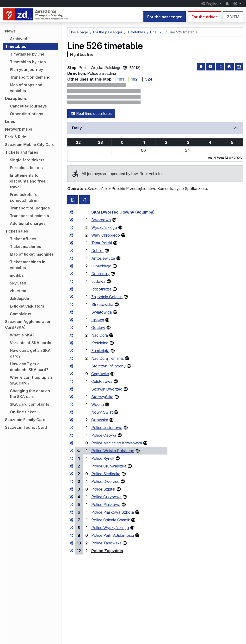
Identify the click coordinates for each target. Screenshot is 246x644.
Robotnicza (101, 289)
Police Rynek (103, 458)
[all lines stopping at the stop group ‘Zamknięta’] (71, 351)
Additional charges (28, 223)
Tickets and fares (22, 152)
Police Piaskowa (106, 505)
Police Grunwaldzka (109, 466)
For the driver (204, 17)
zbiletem (18, 291)
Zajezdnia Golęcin (107, 297)
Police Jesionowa (107, 428)
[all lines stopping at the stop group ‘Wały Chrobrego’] (71, 235)
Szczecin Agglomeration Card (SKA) (28, 324)
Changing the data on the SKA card (30, 394)
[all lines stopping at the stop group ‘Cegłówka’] (71, 374)
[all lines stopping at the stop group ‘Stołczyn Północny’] (71, 366)
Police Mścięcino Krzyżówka (117, 443)
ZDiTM (233, 17)
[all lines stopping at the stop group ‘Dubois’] (71, 251)
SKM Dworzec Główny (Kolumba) (123, 212)
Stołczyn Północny (108, 366)
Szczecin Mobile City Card (30, 145)
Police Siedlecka (106, 474)
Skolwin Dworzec (107, 389)
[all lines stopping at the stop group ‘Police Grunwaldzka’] (71, 466)
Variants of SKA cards (31, 343)
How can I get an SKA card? (30, 353)
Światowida (101, 312)
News (10, 31)
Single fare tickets (27, 160)
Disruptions (16, 98)
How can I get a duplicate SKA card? (29, 367)
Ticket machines (25, 246)
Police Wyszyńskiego (110, 528)
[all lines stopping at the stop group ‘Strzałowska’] (71, 304)
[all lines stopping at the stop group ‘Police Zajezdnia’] (71, 551)
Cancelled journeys (28, 106)
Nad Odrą (100, 335)
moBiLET (18, 275)
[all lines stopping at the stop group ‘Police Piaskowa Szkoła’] (71, 512)
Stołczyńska (102, 397)
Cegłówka (100, 374)
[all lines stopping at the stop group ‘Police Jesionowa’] (71, 428)
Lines (10, 121)
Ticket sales (17, 231)
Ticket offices (23, 239)
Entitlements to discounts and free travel (28, 181)
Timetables (16, 46)
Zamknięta (100, 351)
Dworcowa (101, 220)
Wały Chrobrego (106, 235)
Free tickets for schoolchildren (25, 197)
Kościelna (100, 343)
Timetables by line (27, 54)
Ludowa (98, 281)
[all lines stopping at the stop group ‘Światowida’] (71, 312)
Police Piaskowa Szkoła (113, 512)
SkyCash (18, 283)
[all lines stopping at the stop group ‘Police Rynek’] (71, 458)
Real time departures (91, 114)
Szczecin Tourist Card (26, 427)
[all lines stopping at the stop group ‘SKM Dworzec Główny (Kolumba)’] (71, 212)
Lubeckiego (101, 266)
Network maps (19, 129)
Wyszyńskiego (104, 227)
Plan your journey (26, 69)
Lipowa (98, 320)
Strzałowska (102, 304)
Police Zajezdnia (107, 551)
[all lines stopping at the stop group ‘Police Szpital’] (71, 489)
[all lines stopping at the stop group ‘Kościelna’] (71, 343)
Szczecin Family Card (25, 420)
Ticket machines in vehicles (28, 265)
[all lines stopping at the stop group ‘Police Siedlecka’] (71, 474)
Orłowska (100, 420)
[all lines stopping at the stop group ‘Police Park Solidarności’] (71, 535)
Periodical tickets (26, 168)
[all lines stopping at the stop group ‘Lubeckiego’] (71, 266)
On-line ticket (23, 412)
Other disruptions (27, 114)
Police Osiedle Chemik (111, 520)
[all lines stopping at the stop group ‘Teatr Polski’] (71, 243)
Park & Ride (16, 137)
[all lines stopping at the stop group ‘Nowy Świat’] (71, 412)
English (210, 4)
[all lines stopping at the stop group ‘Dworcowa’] (71, 220)
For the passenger (165, 17)
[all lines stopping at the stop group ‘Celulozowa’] (71, 381)
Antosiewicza (103, 258)
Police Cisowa (104, 435)
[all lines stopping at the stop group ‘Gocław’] (71, 328)
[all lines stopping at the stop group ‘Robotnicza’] (71, 289)
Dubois (97, 251)
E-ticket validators (27, 306)
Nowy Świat (102, 412)
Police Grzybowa (106, 497)
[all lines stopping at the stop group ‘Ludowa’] (71, 281)
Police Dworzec (105, 481)
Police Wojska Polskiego (113, 451)
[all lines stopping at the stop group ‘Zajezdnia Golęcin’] (71, 297)
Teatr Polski (102, 243)
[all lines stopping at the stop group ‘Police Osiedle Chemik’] (71, 520)
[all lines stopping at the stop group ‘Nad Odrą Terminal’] (71, 358)
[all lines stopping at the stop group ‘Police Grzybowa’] (71, 497)
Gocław (98, 328)
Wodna (98, 404)
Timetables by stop (28, 62)
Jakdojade (19, 298)
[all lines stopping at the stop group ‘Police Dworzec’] (71, 481)
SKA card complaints (30, 404)
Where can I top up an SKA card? (31, 380)
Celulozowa (102, 381)
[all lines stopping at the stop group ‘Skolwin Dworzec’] (71, 389)
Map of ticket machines (32, 254)
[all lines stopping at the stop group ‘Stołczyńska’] (71, 397)
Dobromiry (100, 274)
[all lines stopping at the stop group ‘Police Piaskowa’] (71, 505)
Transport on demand (30, 77)
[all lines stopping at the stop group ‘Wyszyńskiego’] (71, 227)
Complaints (21, 314)
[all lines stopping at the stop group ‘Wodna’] (71, 404)
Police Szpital (103, 489)
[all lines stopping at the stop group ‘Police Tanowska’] (71, 543)
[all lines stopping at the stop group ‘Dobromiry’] (71, 274)
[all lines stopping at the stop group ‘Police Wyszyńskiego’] (71, 528)
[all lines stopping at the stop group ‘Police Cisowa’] (71, 435)
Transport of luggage (30, 208)
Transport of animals (29, 216)
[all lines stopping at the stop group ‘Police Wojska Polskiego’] (71, 451)
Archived (18, 39)
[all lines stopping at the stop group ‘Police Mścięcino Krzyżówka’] (71, 443)
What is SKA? (22, 335)
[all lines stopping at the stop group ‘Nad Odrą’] (71, 335)
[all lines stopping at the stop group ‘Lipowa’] (71, 320)
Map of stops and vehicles (26, 88)
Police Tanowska (106, 543)
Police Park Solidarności (113, 535)
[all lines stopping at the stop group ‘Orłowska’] (71, 420)
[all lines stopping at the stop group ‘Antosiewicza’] (71, 258)
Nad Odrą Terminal (108, 358)
